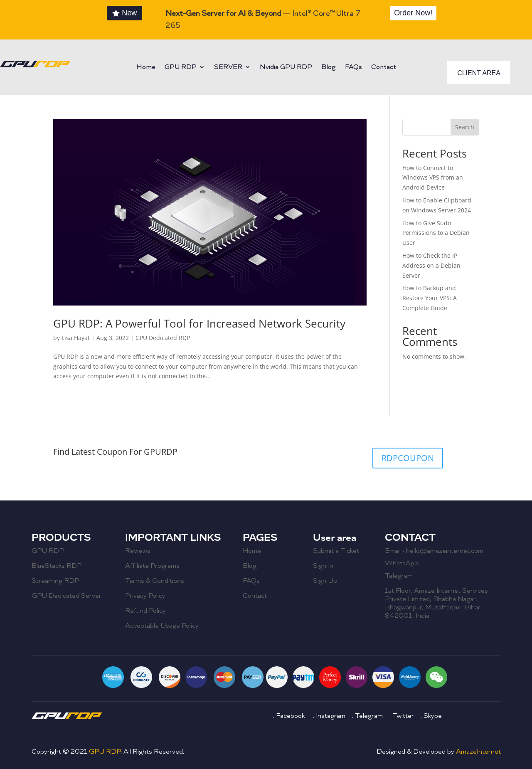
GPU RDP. (106, 752)
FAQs (353, 68)
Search (465, 127)
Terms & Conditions (155, 581)
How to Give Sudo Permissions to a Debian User (436, 233)
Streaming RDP (55, 581)
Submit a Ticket (336, 551)
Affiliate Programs (152, 566)
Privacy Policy (145, 596)
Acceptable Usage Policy (162, 626)
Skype (433, 716)
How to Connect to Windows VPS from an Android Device (433, 178)
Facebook (291, 716)
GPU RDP (181, 68)
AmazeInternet (478, 752)
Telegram (399, 576)
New (129, 13)
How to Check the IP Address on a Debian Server (431, 265)
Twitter (403, 716)
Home (146, 68)
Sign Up (325, 581)
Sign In (323, 566)
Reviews (138, 551)
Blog (329, 68)
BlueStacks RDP (57, 566)
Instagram (331, 716)
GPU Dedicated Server (66, 596)
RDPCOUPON (408, 458)
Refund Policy (145, 611)
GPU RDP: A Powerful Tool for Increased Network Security (199, 323)
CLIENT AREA (479, 73)
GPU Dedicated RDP (163, 338)
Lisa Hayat (76, 338)
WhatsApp (401, 563)
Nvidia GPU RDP (286, 68)
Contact (384, 68)
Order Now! (413, 13)
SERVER (228, 68)
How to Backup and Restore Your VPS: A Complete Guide (430, 298)
